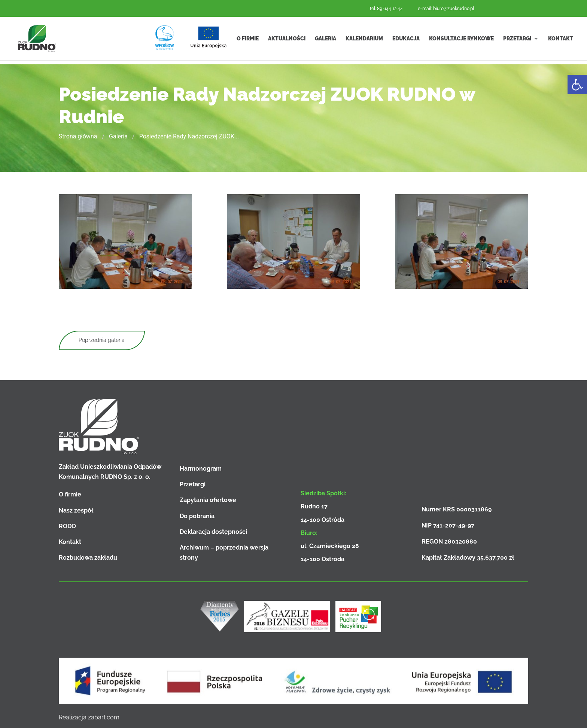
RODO (67, 526)
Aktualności (287, 40)
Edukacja (406, 40)
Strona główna (78, 136)
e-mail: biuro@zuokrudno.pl (446, 9)
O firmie (248, 40)
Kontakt (561, 40)
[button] (577, 85)
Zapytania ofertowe (208, 500)
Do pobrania (197, 516)
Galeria (326, 40)
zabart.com (104, 717)
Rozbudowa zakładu (88, 558)
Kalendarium (364, 40)
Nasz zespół (76, 510)
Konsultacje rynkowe (461, 40)
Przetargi (517, 40)
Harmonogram (201, 469)
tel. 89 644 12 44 (386, 9)
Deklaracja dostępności (213, 532)
